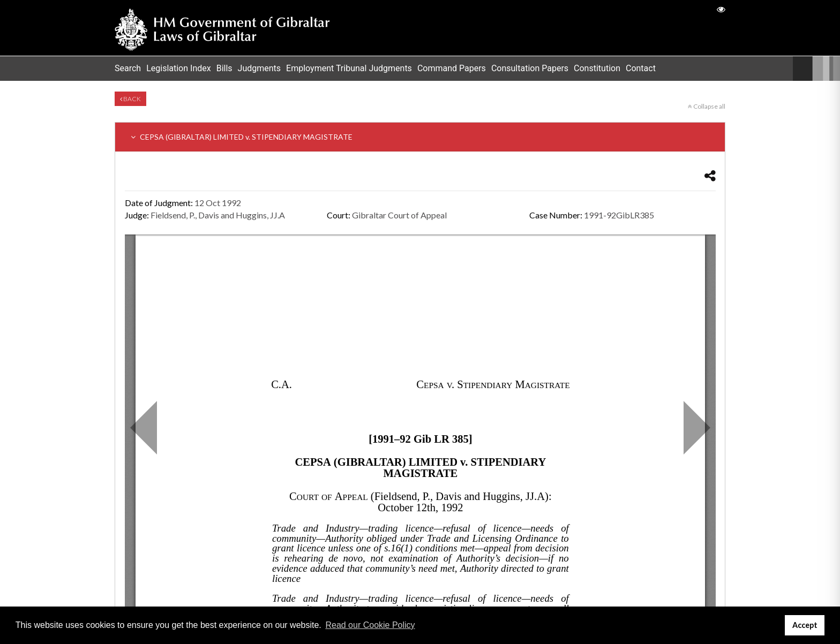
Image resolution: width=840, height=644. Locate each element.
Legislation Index (179, 68)
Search (128, 68)
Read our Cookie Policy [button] (370, 625)
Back (130, 99)
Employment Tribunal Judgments (349, 68)
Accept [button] (805, 625)
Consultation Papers (530, 68)
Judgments (260, 68)
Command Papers (452, 68)
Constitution (597, 68)
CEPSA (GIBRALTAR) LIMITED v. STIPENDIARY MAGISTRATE (242, 137)
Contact (641, 68)
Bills (224, 68)
